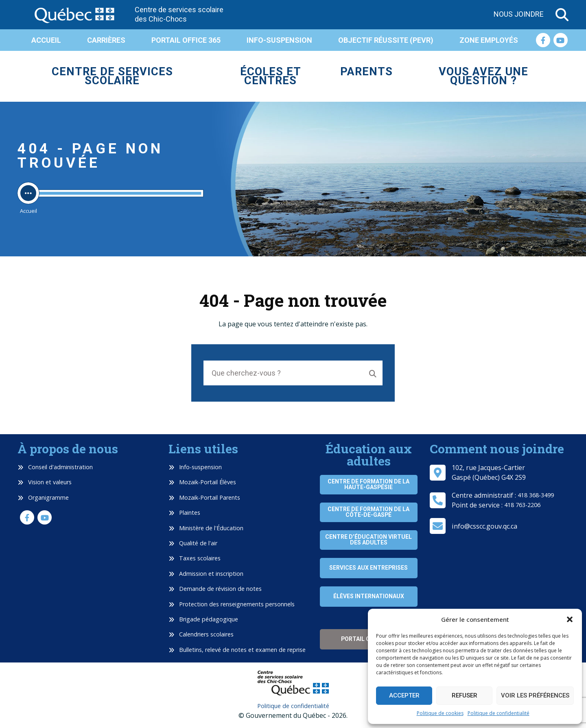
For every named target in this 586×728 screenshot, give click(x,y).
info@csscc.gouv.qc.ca (484, 526)
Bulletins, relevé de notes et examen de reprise (237, 650)
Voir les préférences (535, 695)
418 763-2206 (522, 505)
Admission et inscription (206, 574)
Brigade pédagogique (203, 619)
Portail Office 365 (186, 40)
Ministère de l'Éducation (206, 528)
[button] (570, 619)
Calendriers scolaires (201, 634)
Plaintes (184, 513)
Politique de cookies (440, 713)
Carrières (106, 40)
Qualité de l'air (193, 543)
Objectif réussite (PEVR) (386, 40)
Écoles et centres (271, 76)
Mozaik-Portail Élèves (202, 482)
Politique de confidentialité (499, 713)
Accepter (404, 695)
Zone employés (489, 40)
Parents (366, 72)
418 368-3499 (536, 495)
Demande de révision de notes (215, 589)
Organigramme (43, 497)
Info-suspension (279, 40)
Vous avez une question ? (483, 76)
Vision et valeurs (45, 482)
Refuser (465, 695)
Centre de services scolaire (112, 76)
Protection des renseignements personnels (232, 604)
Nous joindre (519, 14)
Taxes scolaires (195, 558)
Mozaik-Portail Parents (204, 497)
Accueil (46, 40)
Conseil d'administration (55, 467)
